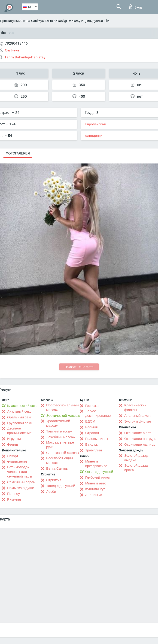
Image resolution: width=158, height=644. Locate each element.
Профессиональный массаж (62, 408)
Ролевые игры (97, 439)
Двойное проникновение (19, 431)
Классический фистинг (135, 408)
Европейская (95, 124)
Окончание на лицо (140, 444)
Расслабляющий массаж (59, 460)
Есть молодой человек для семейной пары (20, 472)
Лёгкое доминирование (98, 413)
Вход (135, 7)
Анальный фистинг (140, 416)
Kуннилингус (95, 489)
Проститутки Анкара (15, 21)
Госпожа (92, 406)
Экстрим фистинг (138, 421)
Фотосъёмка (17, 462)
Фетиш (13, 444)
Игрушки (14, 439)
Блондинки (94, 136)
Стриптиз (54, 480)
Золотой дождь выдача (136, 458)
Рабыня (91, 427)
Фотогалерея (18, 153)
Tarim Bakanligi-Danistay (63, 21)
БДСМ (90, 421)
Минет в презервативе (96, 464)
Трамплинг (94, 450)
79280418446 (16, 43)
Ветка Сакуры (57, 469)
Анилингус (94, 495)
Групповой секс (19, 423)
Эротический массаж (63, 416)
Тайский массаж (59, 431)
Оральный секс (19, 417)
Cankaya (38, 21)
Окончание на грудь (140, 439)
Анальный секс (19, 411)
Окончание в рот (138, 433)
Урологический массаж (58, 423)
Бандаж (91, 444)
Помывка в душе (21, 488)
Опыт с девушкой (99, 472)
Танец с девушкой (61, 486)
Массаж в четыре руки (60, 445)
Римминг (14, 499)
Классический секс (22, 406)
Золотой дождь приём (136, 468)
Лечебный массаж (61, 437)
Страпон (92, 433)
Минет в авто (96, 483)
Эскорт (13, 456)
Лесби (51, 492)
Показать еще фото (79, 367)
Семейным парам (21, 482)
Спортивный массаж (63, 453)
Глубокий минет (98, 478)
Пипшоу (14, 494)
